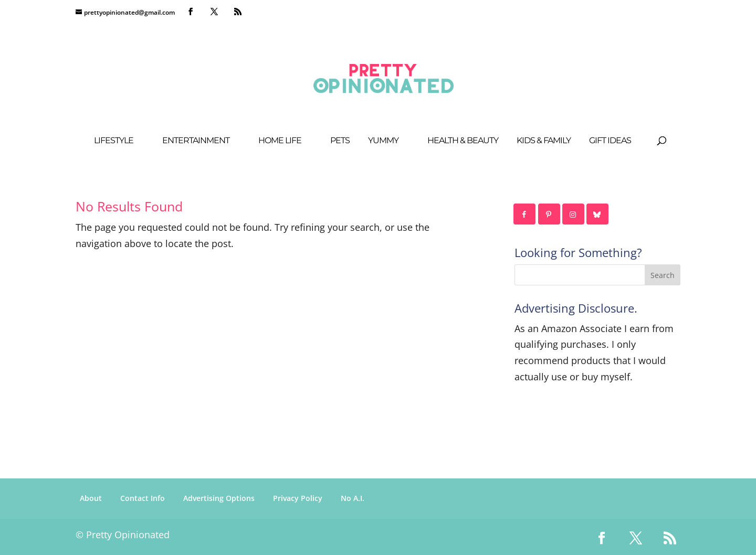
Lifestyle (114, 141)
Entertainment (196, 141)
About (91, 498)
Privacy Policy (298, 498)
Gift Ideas (610, 141)
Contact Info (143, 498)
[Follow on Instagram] (574, 214)
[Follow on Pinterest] (550, 214)
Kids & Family (544, 141)
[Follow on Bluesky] (598, 214)
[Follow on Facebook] (525, 214)
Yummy (383, 141)
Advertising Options (219, 498)
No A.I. (353, 498)
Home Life (280, 141)
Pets (340, 141)
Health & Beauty (463, 141)
